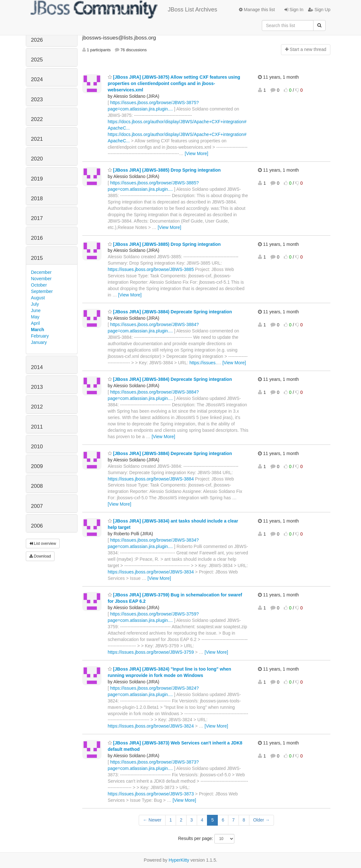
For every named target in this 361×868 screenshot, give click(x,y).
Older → (262, 820)
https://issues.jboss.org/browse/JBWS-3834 (151, 572)
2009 (37, 466)
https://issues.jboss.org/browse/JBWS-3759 (151, 652)
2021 (37, 139)
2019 (37, 179)
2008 (37, 486)
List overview (43, 544)
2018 (37, 199)
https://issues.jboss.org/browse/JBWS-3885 (151, 269)
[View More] (196, 153)
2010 (37, 447)
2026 (37, 40)
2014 (37, 367)
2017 (37, 218)
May (35, 317)
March (37, 330)
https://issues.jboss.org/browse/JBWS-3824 (151, 726)
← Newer (152, 820)
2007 (37, 506)
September (42, 291)
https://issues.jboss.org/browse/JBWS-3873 (151, 794)
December (41, 272)
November (41, 279)
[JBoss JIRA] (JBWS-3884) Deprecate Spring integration (170, 312)
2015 (37, 258)
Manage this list (257, 10)
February (40, 336)
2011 (37, 427)
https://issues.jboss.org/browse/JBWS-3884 (151, 479)
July (35, 304)
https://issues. (203, 363)
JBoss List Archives (124, 10)
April (35, 323)
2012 (37, 407)
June (36, 310)
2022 (37, 119)
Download (40, 556)
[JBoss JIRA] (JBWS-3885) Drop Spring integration (164, 170)
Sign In (294, 10)
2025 (37, 60)
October (39, 285)
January (39, 342)
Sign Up (319, 10)
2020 (37, 159)
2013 (37, 387)
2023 (37, 100)
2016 (37, 238)
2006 (37, 526)
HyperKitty (179, 860)
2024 (37, 79)
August (38, 298)
